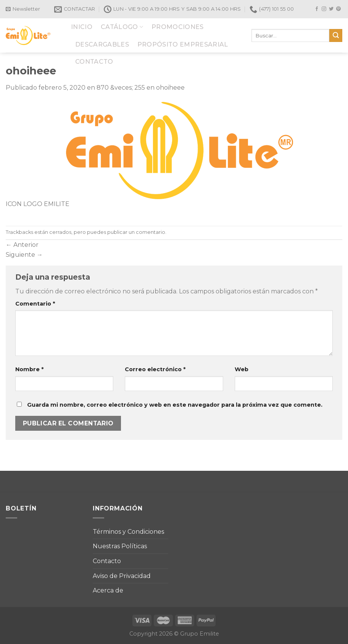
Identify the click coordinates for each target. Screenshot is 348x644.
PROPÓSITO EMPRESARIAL (183, 44)
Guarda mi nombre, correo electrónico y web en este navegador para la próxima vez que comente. (175, 405)
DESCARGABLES (102, 44)
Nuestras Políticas (120, 546)
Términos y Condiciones (128, 532)
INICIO (82, 27)
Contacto (107, 561)
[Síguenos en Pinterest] (338, 9)
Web (242, 369)
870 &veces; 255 (121, 88)
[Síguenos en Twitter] (331, 9)
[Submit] (336, 35)
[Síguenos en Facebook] (317, 9)
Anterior (22, 245)
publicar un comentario (136, 232)
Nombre (29, 369)
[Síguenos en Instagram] (324, 9)
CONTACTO (94, 62)
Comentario (35, 304)
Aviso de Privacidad (122, 576)
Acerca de (108, 590)
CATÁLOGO (122, 27)
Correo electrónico (155, 369)
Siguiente (24, 255)
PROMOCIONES (178, 27)
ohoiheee (170, 88)
